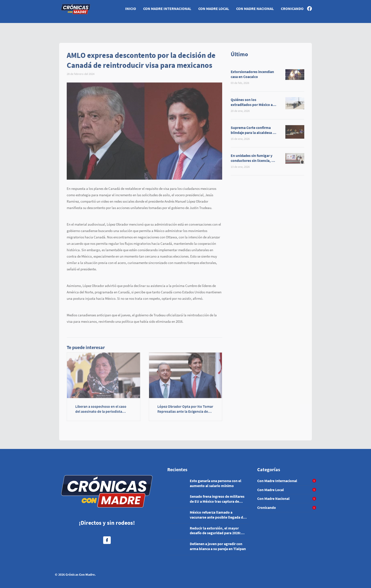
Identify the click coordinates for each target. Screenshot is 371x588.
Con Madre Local (214, 9)
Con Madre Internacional (167, 9)
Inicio (131, 9)
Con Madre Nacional (255, 9)
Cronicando (292, 9)
